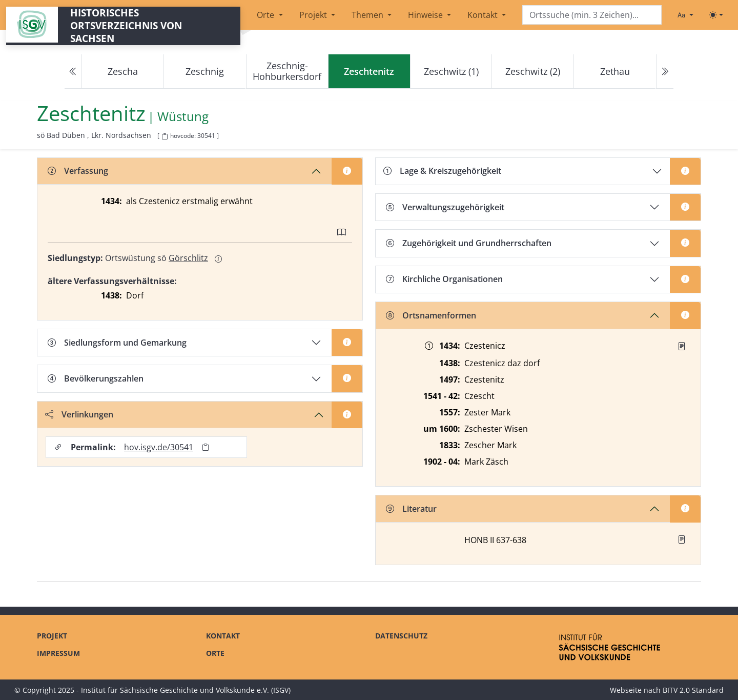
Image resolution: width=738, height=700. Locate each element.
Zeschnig (205, 71)
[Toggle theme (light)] (716, 15)
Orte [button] (266, 15)
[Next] (665, 72)
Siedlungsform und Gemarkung (117, 343)
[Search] (592, 15)
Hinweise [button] (426, 15)
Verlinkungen (79, 414)
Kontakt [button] (484, 15)
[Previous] (73, 72)
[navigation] (369, 72)
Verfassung (78, 171)
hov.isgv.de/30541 (159, 447)
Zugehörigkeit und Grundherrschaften (469, 243)
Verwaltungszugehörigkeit (445, 207)
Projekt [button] (314, 15)
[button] (682, 346)
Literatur (411, 509)
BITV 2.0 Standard (693, 690)
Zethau (615, 71)
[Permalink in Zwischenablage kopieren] (206, 447)
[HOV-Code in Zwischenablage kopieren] (165, 137)
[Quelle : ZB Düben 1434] (682, 346)
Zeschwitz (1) (451, 71)
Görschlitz (188, 258)
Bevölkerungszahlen (96, 378)
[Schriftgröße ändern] (685, 15)
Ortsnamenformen (431, 315)
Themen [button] (368, 15)
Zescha (123, 71)
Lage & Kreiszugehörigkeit (442, 171)
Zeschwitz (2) (533, 71)
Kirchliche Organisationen (444, 279)
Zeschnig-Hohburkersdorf (287, 71)
